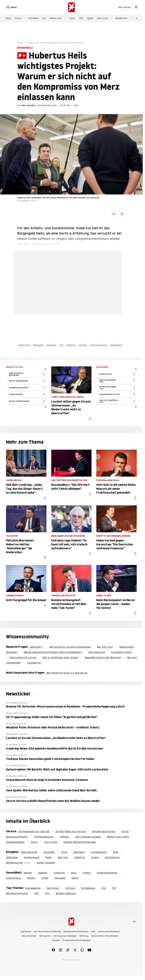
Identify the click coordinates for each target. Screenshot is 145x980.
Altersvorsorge (29, 852)
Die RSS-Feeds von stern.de (71, 831)
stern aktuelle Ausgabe (88, 837)
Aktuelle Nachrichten (104, 831)
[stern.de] (71, 7)
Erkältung (59, 873)
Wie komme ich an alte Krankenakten (70, 647)
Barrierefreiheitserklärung (47, 932)
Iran (44, 18)
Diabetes (43, 873)
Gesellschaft (121, 18)
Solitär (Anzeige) (46, 863)
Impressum (26, 932)
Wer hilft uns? (105, 647)
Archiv (125, 831)
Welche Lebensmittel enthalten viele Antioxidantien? (53, 652)
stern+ (72, 18)
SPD (61, 345)
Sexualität (60, 878)
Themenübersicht (44, 837)
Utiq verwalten (29, 936)
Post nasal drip (97, 652)
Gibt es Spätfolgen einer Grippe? (60, 657)
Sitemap (64, 837)
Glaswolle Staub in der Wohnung (103, 657)
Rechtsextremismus (17, 893)
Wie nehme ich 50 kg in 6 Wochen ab (67, 673)
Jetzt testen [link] (68, 298)
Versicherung (112, 857)
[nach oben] (134, 922)
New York (63, 857)
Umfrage (70, 888)
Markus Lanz (56, 18)
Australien (49, 852)
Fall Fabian (33, 18)
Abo (124, 7)
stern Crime (102, 18)
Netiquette (45, 936)
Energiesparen (99, 852)
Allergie (28, 873)
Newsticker (19, 694)
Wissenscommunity (17, 837)
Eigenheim (79, 852)
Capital (90, 18)
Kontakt (56, 940)
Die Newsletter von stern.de (34, 831)
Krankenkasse (31, 857)
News (8, 18)
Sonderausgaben (15, 842)
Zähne (75, 878)
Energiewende (33, 888)
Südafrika (80, 857)
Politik (134, 18)
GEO (81, 18)
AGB (93, 932)
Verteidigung (88, 888)
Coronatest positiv (121, 652)
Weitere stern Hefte (118, 837)
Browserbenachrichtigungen (77, 940)
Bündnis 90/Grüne (66, 893)
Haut (74, 873)
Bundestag (51, 345)
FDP (114, 888)
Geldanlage (12, 857)
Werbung (84, 936)
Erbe (116, 852)
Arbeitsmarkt (116, 345)
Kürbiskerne (34, 663)
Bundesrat (71, 345)
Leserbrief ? (36, 647)
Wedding (83, 345)
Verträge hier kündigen (65, 936)
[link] (136, 7)
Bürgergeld (38, 345)
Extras (18, 18)
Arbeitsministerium (98, 345)
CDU (47, 893)
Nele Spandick (29, 105)
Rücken (31, 878)
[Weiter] (137, 18)
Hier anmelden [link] (79, 307)
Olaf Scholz (53, 888)
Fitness (87, 873)
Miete (48, 857)
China (64, 852)
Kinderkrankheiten (107, 873)
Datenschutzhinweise (109, 932)
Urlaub (95, 857)
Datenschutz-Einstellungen (105, 936)
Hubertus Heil (24, 345)
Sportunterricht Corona (23, 657)
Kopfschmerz (13, 878)
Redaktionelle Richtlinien (76, 932)
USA (104, 888)
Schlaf (45, 878)
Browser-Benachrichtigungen (80, 842)
